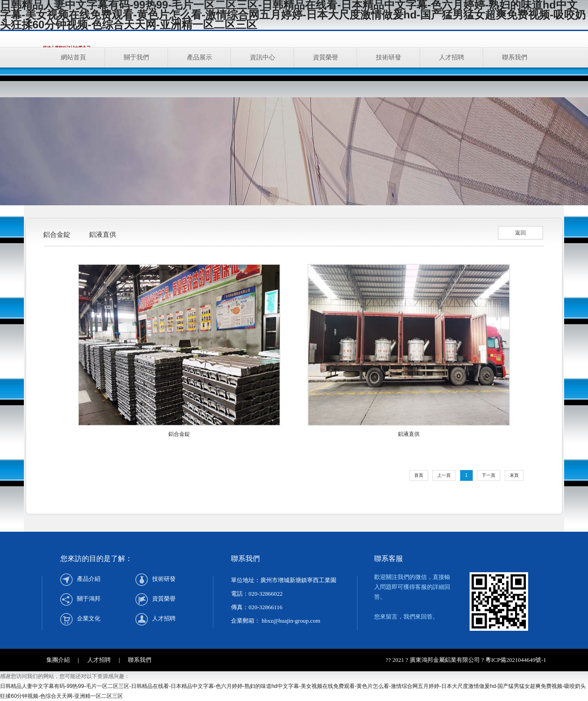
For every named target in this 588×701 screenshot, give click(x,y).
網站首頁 (73, 57)
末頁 (514, 475)
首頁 (419, 475)
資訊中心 (262, 57)
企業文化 (89, 618)
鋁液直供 (103, 234)
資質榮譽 (326, 57)
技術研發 (389, 57)
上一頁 (444, 475)
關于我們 (136, 57)
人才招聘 (452, 57)
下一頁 (488, 475)
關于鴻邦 (89, 599)
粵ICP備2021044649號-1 (516, 660)
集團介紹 (58, 660)
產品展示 (199, 57)
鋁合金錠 (57, 234)
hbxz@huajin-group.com (290, 621)
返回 (520, 233)
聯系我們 (515, 57)
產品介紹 (89, 579)
